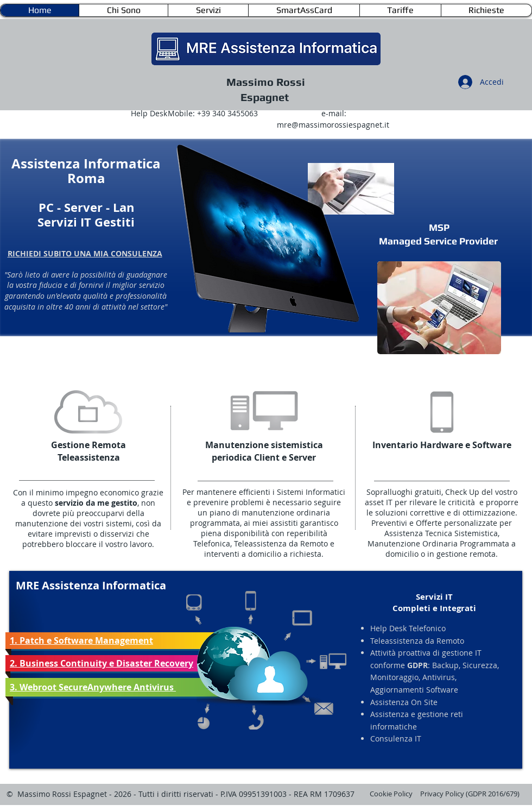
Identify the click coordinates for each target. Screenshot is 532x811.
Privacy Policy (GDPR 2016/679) (470, 794)
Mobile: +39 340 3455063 (213, 113)
